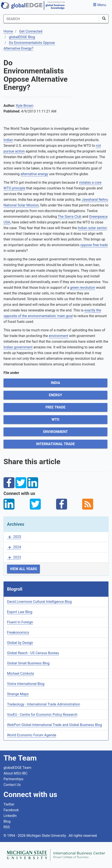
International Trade (55, 444)
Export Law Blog (20, 612)
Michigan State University (47, 836)
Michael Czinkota (20, 673)
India (55, 383)
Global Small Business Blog (28, 663)
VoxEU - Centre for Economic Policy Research (42, 715)
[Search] (52, 19)
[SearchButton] (104, 19)
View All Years (23, 569)
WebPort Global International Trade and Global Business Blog (54, 725)
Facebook (11, 810)
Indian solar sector (92, 228)
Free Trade (56, 407)
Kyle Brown (25, 106)
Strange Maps (18, 694)
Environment (55, 432)
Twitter (9, 804)
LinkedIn (10, 816)
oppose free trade (94, 245)
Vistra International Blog (26, 684)
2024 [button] (14, 547)
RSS (7, 827)
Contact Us (12, 785)
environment (59, 336)
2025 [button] (14, 537)
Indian (8, 140)
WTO (56, 419)
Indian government (18, 347)
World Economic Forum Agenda (32, 735)
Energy (55, 395)
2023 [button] (14, 558)
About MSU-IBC (16, 773)
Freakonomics (18, 632)
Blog (7, 821)
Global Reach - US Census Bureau (33, 653)
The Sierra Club (69, 217)
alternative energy (34, 174)
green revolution (83, 288)
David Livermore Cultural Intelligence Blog (39, 602)
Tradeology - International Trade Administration (44, 704)
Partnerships (13, 779)
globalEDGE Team (17, 768)
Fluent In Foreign (20, 622)
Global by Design (20, 643)
